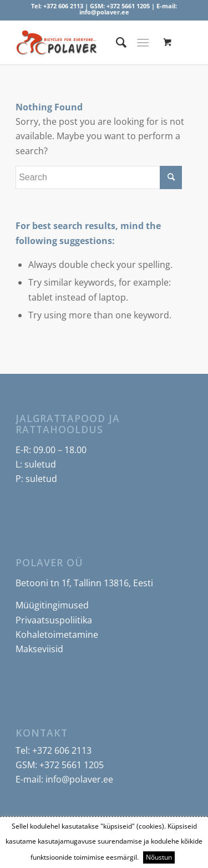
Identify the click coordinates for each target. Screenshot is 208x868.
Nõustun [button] (159, 857)
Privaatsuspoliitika (54, 620)
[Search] (116, 42)
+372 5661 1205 (128, 6)
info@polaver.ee (104, 12)
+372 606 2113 (63, 6)
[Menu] (143, 42)
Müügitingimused (52, 605)
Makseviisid (39, 649)
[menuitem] (116, 42)
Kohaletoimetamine (57, 634)
